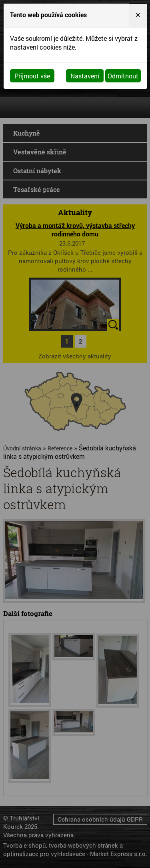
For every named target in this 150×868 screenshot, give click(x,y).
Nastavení (85, 76)
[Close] (138, 15)
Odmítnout (123, 76)
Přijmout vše (32, 76)
